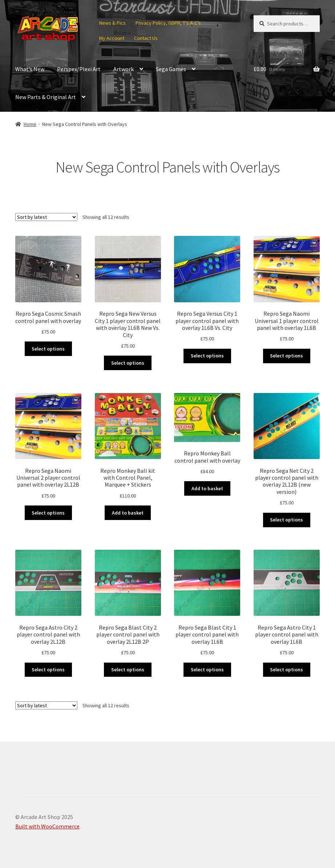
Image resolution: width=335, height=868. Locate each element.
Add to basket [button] (128, 513)
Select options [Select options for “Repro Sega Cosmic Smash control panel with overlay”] (48, 349)
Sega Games (171, 69)
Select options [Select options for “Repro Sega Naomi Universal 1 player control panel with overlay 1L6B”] (286, 356)
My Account (112, 38)
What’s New (30, 69)
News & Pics (112, 23)
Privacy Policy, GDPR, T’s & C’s (168, 23)
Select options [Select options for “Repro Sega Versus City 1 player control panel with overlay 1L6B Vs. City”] (207, 356)
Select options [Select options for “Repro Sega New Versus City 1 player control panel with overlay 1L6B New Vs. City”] (128, 363)
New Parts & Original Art (46, 97)
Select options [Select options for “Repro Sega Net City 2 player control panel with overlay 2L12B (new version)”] (286, 520)
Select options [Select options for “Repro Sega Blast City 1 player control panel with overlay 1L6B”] (207, 670)
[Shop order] (46, 217)
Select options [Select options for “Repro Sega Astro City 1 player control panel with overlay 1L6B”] (286, 670)
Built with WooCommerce (47, 826)
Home (30, 124)
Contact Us (146, 38)
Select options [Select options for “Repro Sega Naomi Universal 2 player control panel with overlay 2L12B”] (48, 513)
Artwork (124, 69)
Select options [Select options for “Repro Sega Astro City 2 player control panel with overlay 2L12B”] (48, 670)
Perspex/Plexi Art (79, 69)
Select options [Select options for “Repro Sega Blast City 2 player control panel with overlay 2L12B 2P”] (128, 670)
